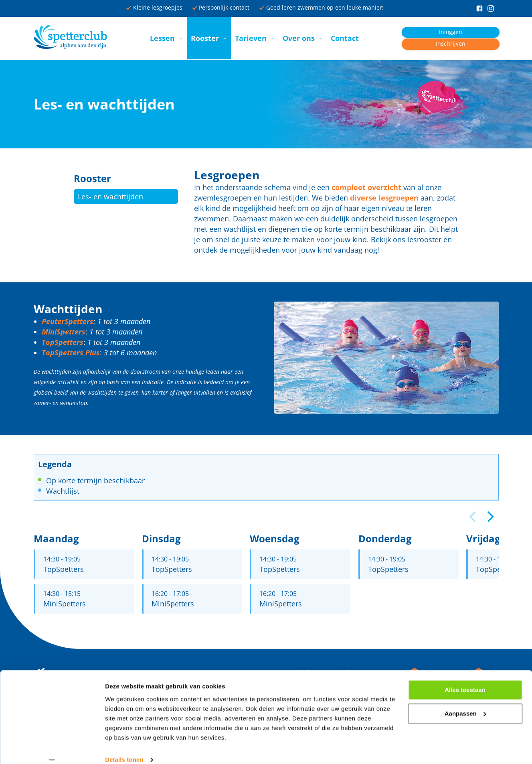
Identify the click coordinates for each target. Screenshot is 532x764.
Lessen (162, 38)
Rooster (205, 38)
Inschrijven (451, 44)
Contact (345, 38)
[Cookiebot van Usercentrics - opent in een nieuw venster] (52, 748)
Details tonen (124, 748)
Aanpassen (465, 702)
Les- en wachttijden (110, 197)
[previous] (474, 517)
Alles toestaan (465, 678)
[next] (490, 517)
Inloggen (451, 32)
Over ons (299, 38)
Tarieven (251, 38)
